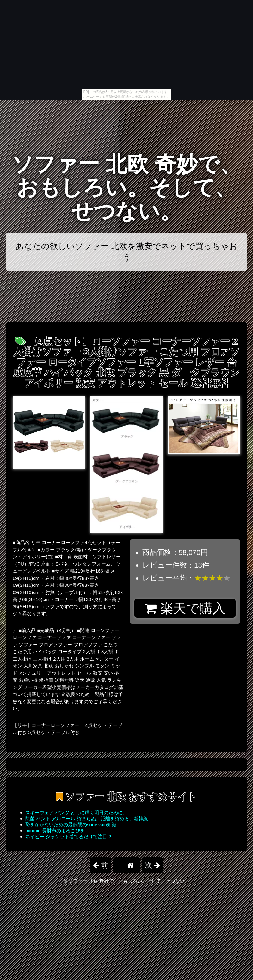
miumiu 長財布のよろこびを (55, 831)
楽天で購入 (185, 608)
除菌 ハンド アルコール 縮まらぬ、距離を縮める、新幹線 (87, 819)
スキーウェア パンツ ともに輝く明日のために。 (76, 813)
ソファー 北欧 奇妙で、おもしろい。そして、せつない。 (126, 188)
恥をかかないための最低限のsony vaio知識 (71, 825)
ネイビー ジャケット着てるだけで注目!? (68, 837)
